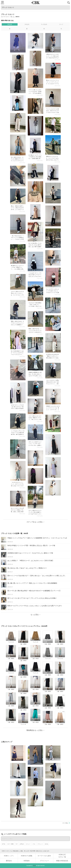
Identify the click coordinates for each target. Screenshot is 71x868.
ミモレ (34, 844)
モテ (17, 844)
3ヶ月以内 (44, 24)
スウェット (40, 844)
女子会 (4, 844)
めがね (46, 844)
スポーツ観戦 (10, 844)
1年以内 (27, 24)
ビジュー (28, 844)
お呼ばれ (22, 844)
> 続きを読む (57, 60)
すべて (61, 24)
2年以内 (10, 24)
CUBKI (35, 3)
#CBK (34, 866)
